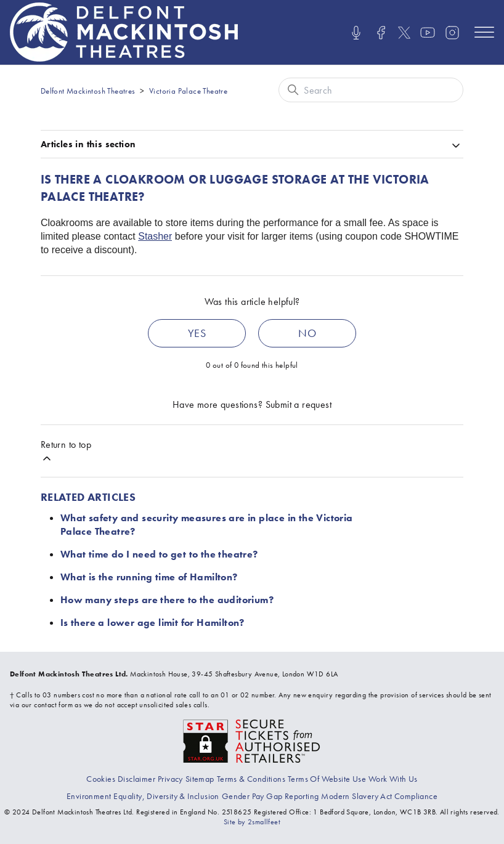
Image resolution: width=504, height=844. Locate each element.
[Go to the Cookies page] (101, 779)
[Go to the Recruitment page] (393, 779)
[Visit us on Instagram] (452, 33)
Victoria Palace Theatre (188, 91)
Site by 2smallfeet (252, 822)
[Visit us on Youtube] (428, 33)
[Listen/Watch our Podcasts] (356, 33)
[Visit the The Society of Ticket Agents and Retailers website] (252, 740)
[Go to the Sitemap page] (200, 779)
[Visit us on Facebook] (381, 33)
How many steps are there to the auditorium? (167, 600)
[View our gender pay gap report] (270, 796)
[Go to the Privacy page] (170, 779)
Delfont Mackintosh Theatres (88, 91)
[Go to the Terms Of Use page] (327, 779)
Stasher (155, 236)
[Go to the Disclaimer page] (136, 779)
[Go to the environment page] (89, 796)
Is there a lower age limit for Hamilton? (152, 623)
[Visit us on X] (404, 33)
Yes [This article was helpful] (197, 333)
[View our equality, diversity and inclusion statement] (166, 796)
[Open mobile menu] (484, 32)
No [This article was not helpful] (307, 333)
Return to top (66, 451)
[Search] (371, 90)
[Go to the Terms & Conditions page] (251, 779)
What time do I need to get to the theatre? (159, 554)
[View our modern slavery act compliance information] (379, 796)
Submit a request (299, 404)
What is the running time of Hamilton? (149, 577)
